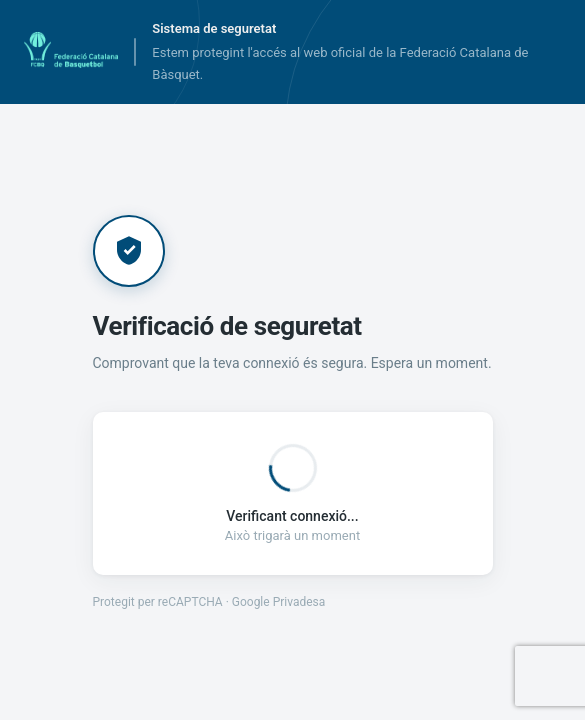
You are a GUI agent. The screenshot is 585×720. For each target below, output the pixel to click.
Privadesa (299, 602)
